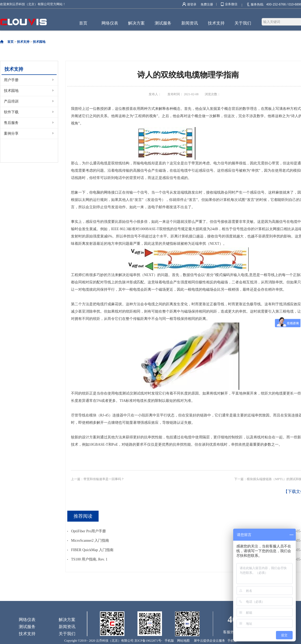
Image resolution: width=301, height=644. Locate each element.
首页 (83, 23)
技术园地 (39, 42)
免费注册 (207, 4)
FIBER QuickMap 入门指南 (92, 550)
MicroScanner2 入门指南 (90, 541)
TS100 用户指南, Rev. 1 (89, 559)
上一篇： (98, 479)
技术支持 (23, 42)
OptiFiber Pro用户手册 (89, 531)
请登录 (192, 4)
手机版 (168, 641)
